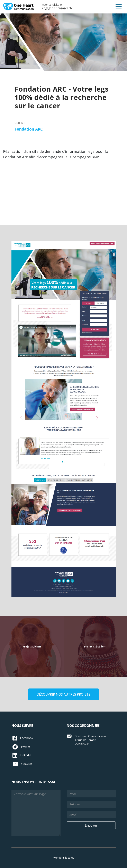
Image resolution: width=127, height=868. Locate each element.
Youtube (22, 764)
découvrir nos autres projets (63, 694)
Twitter (21, 747)
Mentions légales (64, 858)
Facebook (23, 738)
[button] (119, 7)
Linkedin (22, 755)
